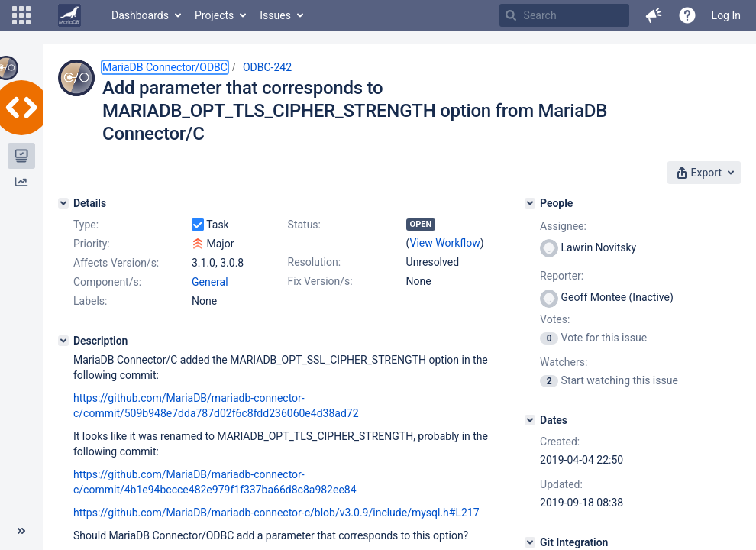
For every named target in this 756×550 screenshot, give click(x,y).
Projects (214, 15)
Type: (86, 225)
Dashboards (140, 15)
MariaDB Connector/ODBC (165, 67)
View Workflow (445, 243)
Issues (275, 15)
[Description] (63, 341)
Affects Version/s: (116, 263)
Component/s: (107, 282)
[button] (21, 15)
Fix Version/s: (320, 281)
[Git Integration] (530, 542)
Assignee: (563, 226)
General (210, 282)
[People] (530, 203)
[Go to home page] (69, 15)
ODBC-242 (267, 67)
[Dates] (530, 420)
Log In (726, 15)
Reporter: (562, 276)
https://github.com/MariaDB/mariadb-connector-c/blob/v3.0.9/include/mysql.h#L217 (276, 513)
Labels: (90, 301)
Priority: (92, 244)
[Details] (63, 203)
